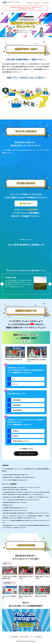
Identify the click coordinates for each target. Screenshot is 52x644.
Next (50, 284)
